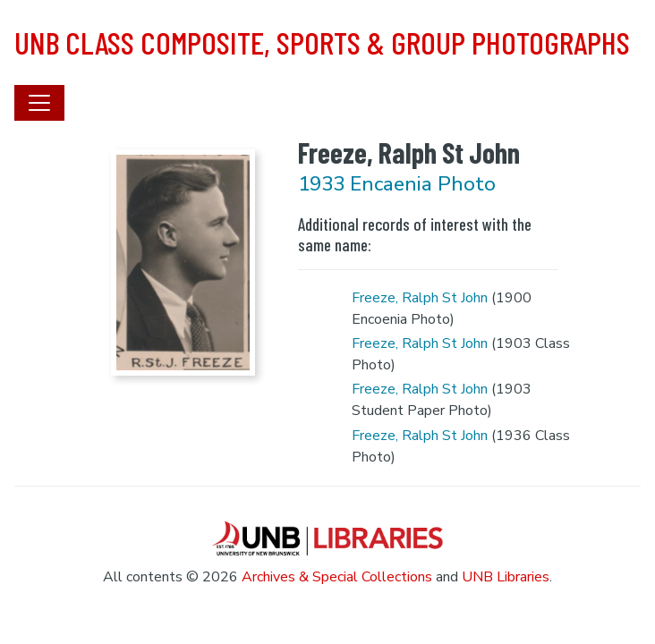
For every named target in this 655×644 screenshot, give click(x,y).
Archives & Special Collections (337, 577)
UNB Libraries (506, 577)
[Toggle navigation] (39, 103)
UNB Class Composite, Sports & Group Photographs (322, 42)
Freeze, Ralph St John (420, 298)
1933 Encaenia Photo (397, 184)
